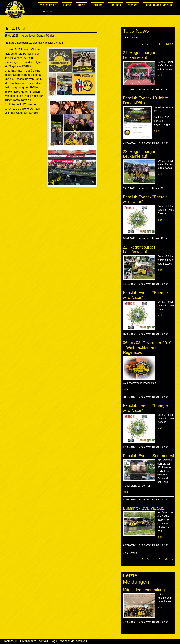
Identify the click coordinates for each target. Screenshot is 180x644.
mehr (160, 75)
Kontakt (43, 641)
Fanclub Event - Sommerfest (149, 456)
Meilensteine (48, 5)
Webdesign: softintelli (74, 641)
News (82, 5)
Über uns (115, 5)
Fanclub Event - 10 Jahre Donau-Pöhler (145, 101)
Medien (133, 5)
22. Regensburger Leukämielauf (139, 250)
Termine (97, 5)
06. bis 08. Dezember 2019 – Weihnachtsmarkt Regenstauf (147, 348)
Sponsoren (47, 11)
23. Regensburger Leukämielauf (139, 154)
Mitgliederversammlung (144, 590)
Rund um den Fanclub (158, 5)
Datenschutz (28, 641)
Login (54, 641)
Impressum (10, 641)
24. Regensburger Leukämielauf (139, 55)
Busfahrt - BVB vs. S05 (144, 508)
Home (67, 5)
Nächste (169, 44)
